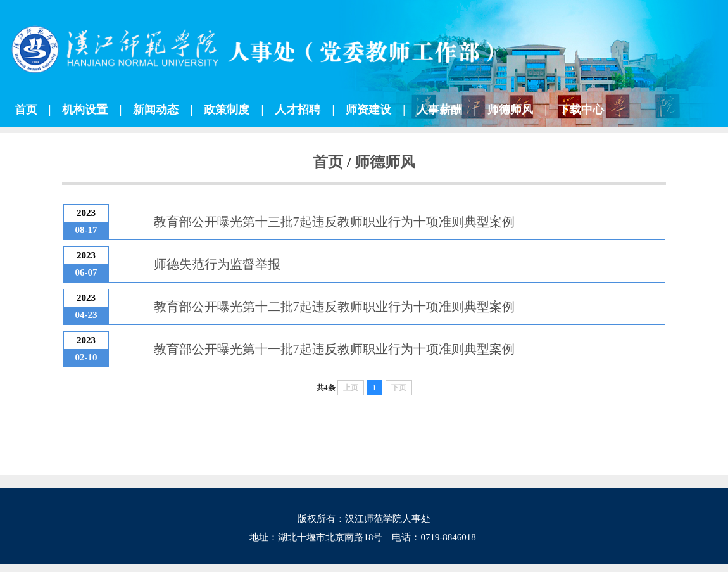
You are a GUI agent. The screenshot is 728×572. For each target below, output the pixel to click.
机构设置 (85, 110)
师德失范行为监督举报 (217, 264)
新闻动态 (156, 110)
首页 (26, 110)
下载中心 (581, 110)
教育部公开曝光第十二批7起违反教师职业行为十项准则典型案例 (334, 307)
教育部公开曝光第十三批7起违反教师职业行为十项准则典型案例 (334, 222)
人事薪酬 (439, 110)
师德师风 (510, 110)
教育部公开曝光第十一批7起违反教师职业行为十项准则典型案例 (334, 349)
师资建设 (368, 110)
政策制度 (227, 110)
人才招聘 (298, 110)
